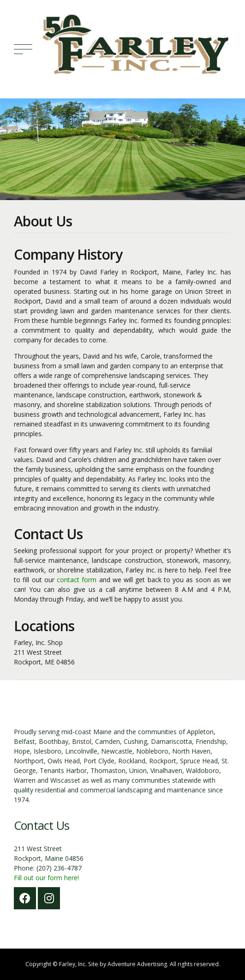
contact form (77, 580)
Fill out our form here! (46, 878)
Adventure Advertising (137, 964)
